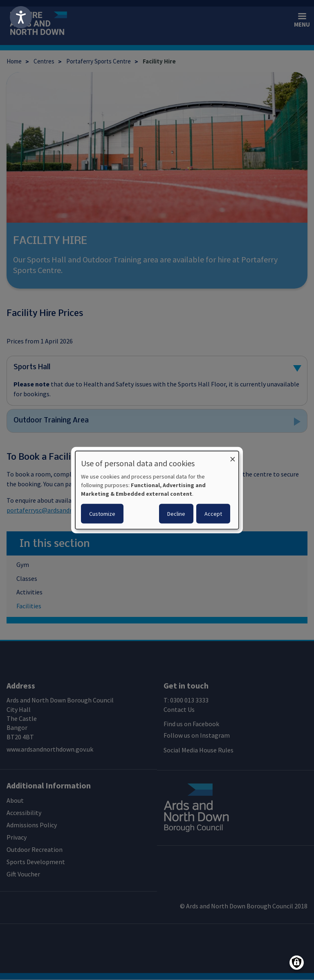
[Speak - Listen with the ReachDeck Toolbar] (21, 17)
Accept (213, 513)
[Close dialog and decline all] (233, 456)
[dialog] (157, 490)
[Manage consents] (297, 963)
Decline (176, 513)
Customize (102, 513)
